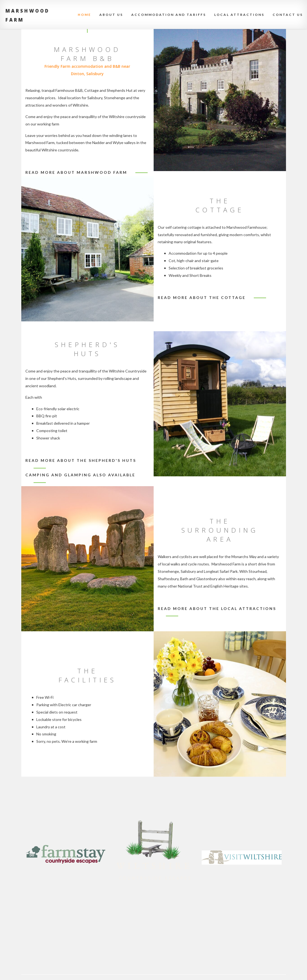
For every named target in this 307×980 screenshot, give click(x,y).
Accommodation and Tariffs (169, 15)
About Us (111, 15)
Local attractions (239, 15)
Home (84, 15)
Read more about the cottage (202, 297)
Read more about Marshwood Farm (76, 172)
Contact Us (288, 15)
